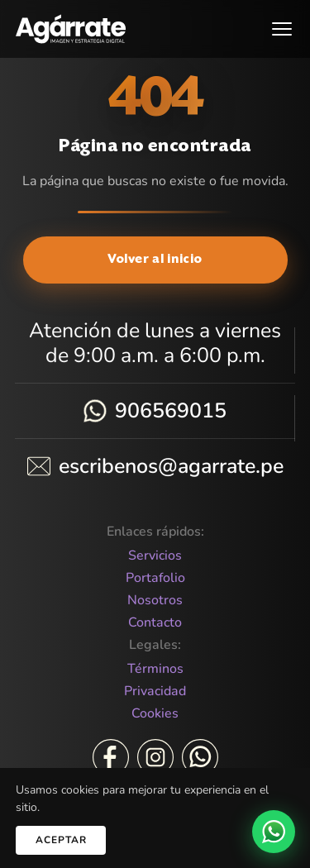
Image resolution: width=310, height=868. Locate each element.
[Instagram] (155, 757)
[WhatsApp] (200, 757)
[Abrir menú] (282, 29)
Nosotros (155, 601)
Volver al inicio (155, 260)
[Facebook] (111, 757)
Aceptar (61, 840)
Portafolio (155, 578)
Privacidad (155, 692)
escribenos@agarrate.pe (171, 466)
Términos (155, 669)
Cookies (155, 714)
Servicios (155, 556)
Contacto (155, 623)
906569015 (171, 411)
